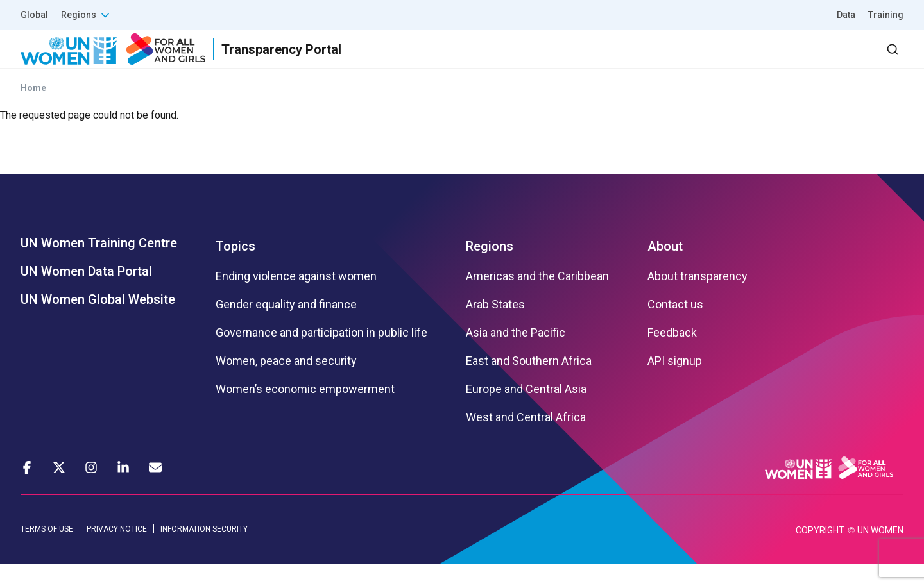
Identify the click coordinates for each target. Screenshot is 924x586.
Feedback (672, 356)
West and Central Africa (526, 440)
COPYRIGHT (820, 553)
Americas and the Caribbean (537, 299)
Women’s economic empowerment (305, 412)
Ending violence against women (296, 299)
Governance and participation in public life (321, 356)
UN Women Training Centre (99, 266)
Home (33, 111)
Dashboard (830, 61)
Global (34, 15)
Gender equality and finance (286, 328)
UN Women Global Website (98, 322)
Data (846, 15)
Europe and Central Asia (526, 412)
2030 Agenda (731, 61)
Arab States (495, 328)
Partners (647, 61)
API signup (675, 384)
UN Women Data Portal (86, 294)
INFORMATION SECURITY (204, 552)
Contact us (675, 328)
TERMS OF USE (47, 552)
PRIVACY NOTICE (117, 552)
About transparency (697, 299)
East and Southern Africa (529, 384)
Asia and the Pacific (516, 356)
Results (578, 61)
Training (886, 15)
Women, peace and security (286, 384)
